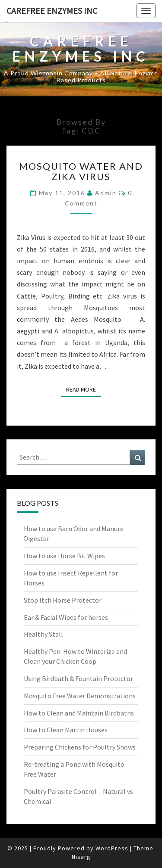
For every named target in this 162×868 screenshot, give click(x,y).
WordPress (112, 848)
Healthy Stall (43, 634)
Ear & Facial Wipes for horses (66, 617)
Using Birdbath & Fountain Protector (78, 678)
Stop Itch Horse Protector (63, 600)
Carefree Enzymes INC (52, 11)
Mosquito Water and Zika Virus (81, 171)
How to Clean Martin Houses (66, 730)
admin (106, 193)
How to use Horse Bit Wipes (64, 556)
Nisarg (81, 857)
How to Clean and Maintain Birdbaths (79, 713)
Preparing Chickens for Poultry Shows (80, 747)
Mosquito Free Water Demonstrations (80, 696)
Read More (84, 389)
